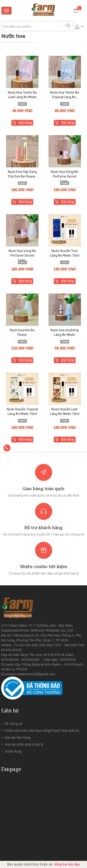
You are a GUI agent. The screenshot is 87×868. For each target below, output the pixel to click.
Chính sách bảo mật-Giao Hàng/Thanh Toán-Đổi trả (42, 731)
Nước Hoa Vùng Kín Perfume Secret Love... (65, 176)
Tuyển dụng (13, 751)
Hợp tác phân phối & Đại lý (24, 744)
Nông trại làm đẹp (67, 864)
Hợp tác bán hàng (17, 738)
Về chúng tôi (13, 724)
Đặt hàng (25, 123)
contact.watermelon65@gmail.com (30, 674)
